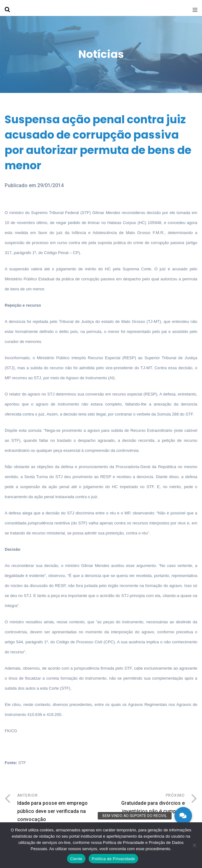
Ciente (76, 859)
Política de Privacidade (113, 859)
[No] (194, 845)
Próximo (143, 804)
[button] (183, 816)
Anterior (59, 808)
